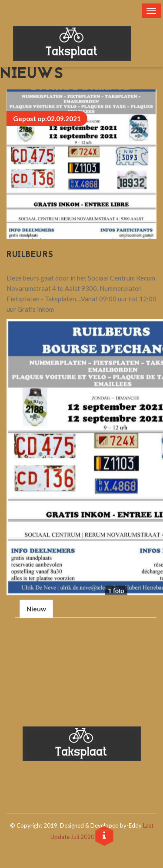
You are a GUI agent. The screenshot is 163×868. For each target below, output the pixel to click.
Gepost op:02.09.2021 (47, 119)
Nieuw (36, 609)
